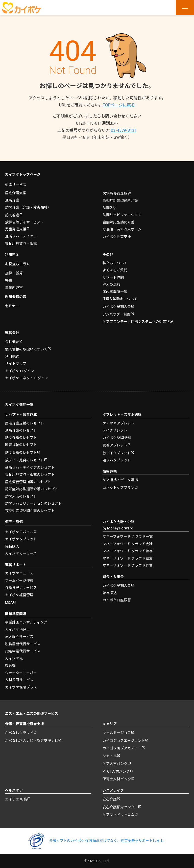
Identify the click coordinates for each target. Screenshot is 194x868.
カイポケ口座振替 (117, 600)
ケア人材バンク (115, 764)
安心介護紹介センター (120, 807)
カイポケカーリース (21, 553)
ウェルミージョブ (117, 733)
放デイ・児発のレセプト (25, 460)
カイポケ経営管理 (19, 595)
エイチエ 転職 (16, 799)
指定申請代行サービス (23, 651)
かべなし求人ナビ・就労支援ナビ (32, 740)
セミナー (12, 306)
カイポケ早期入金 (117, 306)
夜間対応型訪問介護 (118, 222)
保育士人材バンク (117, 779)
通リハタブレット (117, 460)
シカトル (110, 756)
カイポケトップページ (23, 174)
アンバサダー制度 (117, 314)
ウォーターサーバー (21, 673)
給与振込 (110, 593)
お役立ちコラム (17, 264)
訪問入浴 (110, 208)
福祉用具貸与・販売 (21, 243)
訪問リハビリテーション (122, 215)
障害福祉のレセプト (21, 445)
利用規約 (12, 356)
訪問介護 (28, 207)
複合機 (10, 665)
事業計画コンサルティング (26, 622)
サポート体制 (113, 277)
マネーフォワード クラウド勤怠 (128, 558)
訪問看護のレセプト (21, 452)
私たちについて (115, 263)
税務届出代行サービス (23, 644)
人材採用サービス (19, 680)
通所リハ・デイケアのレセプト (30, 467)
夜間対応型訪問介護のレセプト (30, 510)
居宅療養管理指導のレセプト (28, 482)
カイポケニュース (19, 573)
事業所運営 (14, 287)
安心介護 (110, 799)
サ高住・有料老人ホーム (122, 229)
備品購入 (12, 546)
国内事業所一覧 (115, 292)
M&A (9, 603)
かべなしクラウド (19, 733)
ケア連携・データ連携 (120, 480)
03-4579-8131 (124, 130)
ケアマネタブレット (118, 423)
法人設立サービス (19, 637)
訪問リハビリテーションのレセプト (33, 503)
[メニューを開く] (185, 8)
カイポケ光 (14, 658)
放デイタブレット (117, 453)
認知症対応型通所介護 (120, 201)
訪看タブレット (115, 445)
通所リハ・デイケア (21, 236)
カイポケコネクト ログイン (27, 378)
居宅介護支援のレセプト (25, 423)
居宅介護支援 (16, 193)
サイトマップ (16, 364)
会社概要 (12, 341)
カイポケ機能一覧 (19, 404)
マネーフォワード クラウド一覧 (128, 537)
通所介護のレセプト (21, 430)
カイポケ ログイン (20, 371)
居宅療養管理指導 (117, 193)
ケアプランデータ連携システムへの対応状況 (138, 321)
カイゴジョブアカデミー (122, 748)
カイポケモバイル (19, 532)
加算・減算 (14, 273)
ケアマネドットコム (118, 815)
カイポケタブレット (21, 539)
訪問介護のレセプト (21, 437)
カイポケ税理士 (17, 629)
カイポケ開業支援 (117, 236)
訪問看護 (12, 215)
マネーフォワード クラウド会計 (128, 544)
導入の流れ (111, 284)
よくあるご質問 (115, 270)
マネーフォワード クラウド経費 (128, 565)
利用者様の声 (16, 297)
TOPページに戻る (119, 105)
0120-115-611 (97, 123)
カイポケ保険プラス (21, 687)
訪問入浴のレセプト (21, 496)
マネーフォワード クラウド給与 (128, 551)
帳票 (9, 280)
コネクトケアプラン (118, 487)
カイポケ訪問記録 (117, 437)
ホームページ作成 (19, 580)
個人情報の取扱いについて (26, 349)
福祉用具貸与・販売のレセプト (30, 475)
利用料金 (12, 255)
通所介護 (12, 200)
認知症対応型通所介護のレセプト (32, 489)
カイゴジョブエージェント (124, 740)
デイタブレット (115, 430)
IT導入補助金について (120, 299)
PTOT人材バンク (116, 771)
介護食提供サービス (21, 588)
